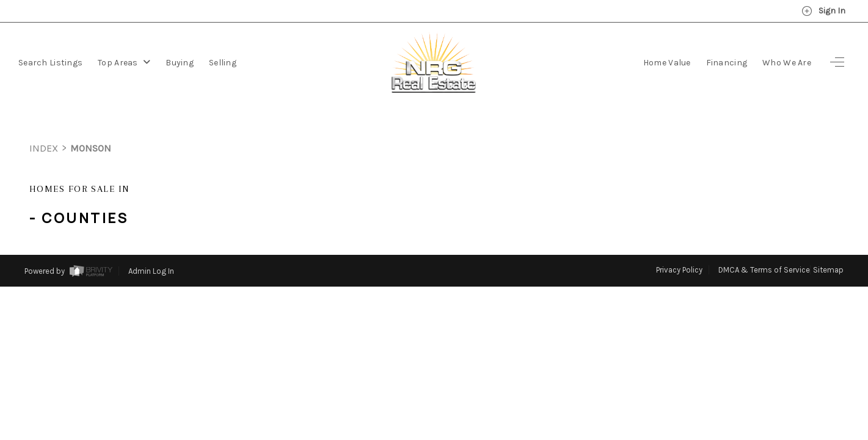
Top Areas (124, 63)
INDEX (44, 126)
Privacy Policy (679, 247)
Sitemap (828, 247)
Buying (180, 63)
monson (91, 126)
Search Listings (50, 63)
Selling (223, 63)
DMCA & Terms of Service (764, 247)
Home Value (667, 63)
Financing (727, 63)
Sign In (823, 11)
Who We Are (787, 63)
